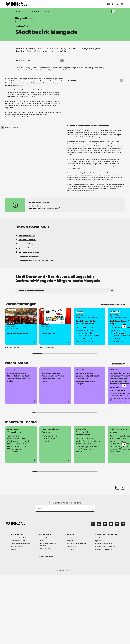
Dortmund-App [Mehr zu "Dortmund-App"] (44, 607)
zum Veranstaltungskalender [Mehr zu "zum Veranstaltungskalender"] (113, 373)
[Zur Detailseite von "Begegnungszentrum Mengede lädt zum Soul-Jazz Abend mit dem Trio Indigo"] (21, 454)
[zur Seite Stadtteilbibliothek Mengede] (55, 513)
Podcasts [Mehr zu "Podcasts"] (42, 623)
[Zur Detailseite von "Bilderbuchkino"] (55, 395)
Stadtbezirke (37, 11)
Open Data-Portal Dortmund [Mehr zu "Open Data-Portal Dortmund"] (76, 613)
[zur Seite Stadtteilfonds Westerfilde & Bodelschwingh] (89, 513)
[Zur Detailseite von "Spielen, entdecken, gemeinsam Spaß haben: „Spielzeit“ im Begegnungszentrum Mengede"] (89, 454)
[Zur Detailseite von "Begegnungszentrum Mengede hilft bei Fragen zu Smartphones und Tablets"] (55, 454)
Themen (29, 11)
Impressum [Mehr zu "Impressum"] (98, 610)
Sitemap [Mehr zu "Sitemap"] (69, 607)
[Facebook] (93, 593)
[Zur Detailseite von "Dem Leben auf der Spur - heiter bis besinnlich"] (89, 395)
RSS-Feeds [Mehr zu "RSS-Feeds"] (70, 618)
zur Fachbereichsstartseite (24, 21)
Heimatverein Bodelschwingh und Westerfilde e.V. (35, 329)
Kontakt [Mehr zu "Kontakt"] (97, 607)
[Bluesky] (111, 593)
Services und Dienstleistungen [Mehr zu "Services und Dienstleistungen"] (20, 607)
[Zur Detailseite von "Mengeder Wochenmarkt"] (21, 395)
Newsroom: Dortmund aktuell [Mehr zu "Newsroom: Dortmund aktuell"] (20, 613)
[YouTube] (117, 593)
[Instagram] (99, 593)
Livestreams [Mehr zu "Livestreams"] (43, 620)
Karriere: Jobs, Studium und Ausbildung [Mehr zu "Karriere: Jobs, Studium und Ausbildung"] (47, 613)
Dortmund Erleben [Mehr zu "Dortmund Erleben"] (17, 615)
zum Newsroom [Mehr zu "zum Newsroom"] (118, 432)
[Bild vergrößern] (122, 61)
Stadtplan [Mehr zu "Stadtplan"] (70, 610)
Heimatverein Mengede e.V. (27, 325)
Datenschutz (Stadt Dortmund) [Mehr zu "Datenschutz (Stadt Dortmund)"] (105, 615)
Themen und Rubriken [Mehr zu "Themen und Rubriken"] (18, 610)
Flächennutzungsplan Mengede (28, 321)
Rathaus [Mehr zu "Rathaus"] (13, 618)
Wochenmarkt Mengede (26, 313)
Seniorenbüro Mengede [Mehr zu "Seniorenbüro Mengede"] (26, 309)
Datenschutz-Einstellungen (104, 618)
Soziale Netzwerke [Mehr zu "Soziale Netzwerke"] (45, 617)
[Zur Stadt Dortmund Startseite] (17, 4)
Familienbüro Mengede (25, 304)
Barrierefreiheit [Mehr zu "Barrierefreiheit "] (72, 615)
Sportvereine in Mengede (26, 317)
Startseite (19, 11)
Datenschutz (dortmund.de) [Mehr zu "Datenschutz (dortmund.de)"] (104, 613)
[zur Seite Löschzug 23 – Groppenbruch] (21, 513)
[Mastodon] (105, 593)
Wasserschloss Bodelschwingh (112, 228)
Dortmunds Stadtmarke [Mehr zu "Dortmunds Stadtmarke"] (46, 626)
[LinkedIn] (123, 593)
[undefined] (124, 395)
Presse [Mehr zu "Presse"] (41, 610)
